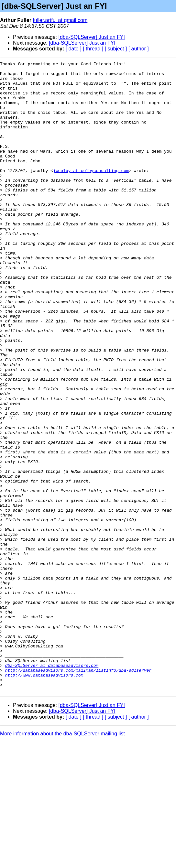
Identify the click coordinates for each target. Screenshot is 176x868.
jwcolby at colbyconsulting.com (91, 193)
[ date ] (74, 49)
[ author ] (139, 49)
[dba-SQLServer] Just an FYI (92, 37)
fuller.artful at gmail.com (60, 20)
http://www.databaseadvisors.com (44, 798)
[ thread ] (93, 49)
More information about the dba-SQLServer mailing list (62, 860)
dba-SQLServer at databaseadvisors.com (52, 787)
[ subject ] (116, 49)
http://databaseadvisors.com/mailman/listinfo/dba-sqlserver (78, 792)
